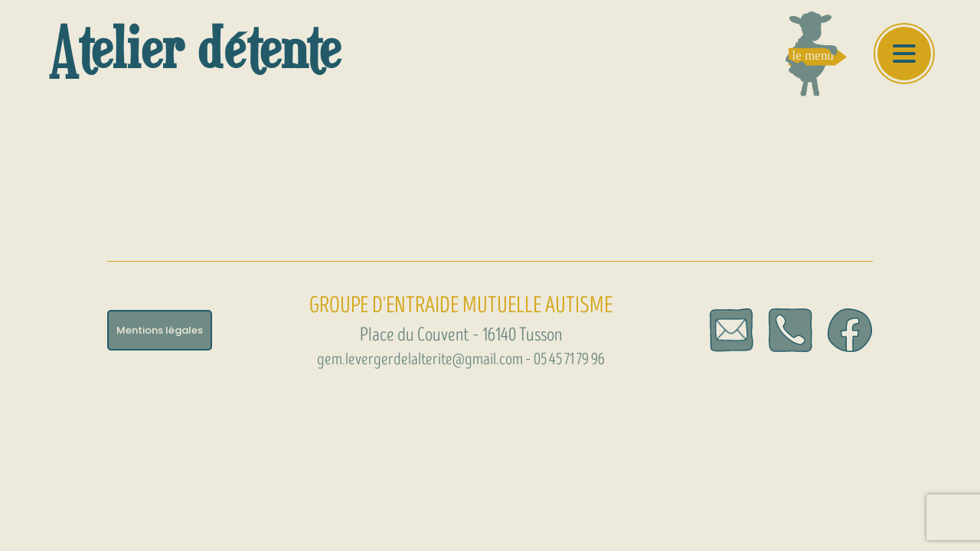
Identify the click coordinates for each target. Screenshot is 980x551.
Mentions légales (160, 330)
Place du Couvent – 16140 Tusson (461, 335)
